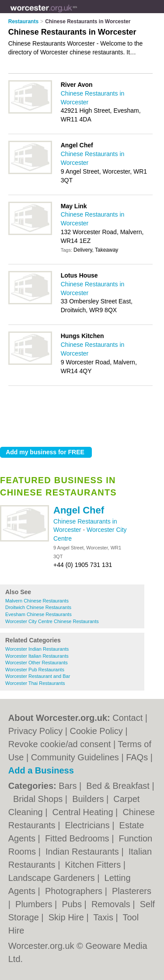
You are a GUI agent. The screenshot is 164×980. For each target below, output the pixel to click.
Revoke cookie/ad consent (60, 744)
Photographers (75, 891)
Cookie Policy (96, 731)
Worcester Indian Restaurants (37, 649)
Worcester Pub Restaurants (35, 670)
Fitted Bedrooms (78, 838)
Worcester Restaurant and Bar (38, 676)
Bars (69, 786)
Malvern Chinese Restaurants (37, 601)
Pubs (73, 904)
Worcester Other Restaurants (37, 663)
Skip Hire (68, 917)
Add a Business (41, 770)
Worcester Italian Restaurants (37, 656)
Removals (112, 904)
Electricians (88, 825)
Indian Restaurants (83, 852)
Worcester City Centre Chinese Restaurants (52, 621)
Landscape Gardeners (53, 878)
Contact (127, 718)
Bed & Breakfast (119, 786)
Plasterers (132, 891)
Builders (89, 799)
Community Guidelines (75, 757)
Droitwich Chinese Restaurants (38, 607)
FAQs (137, 757)
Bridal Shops (39, 799)
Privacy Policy (35, 731)
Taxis (104, 917)
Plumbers (35, 904)
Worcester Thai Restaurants (35, 683)
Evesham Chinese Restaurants (38, 614)
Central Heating (84, 812)
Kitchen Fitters (94, 865)
